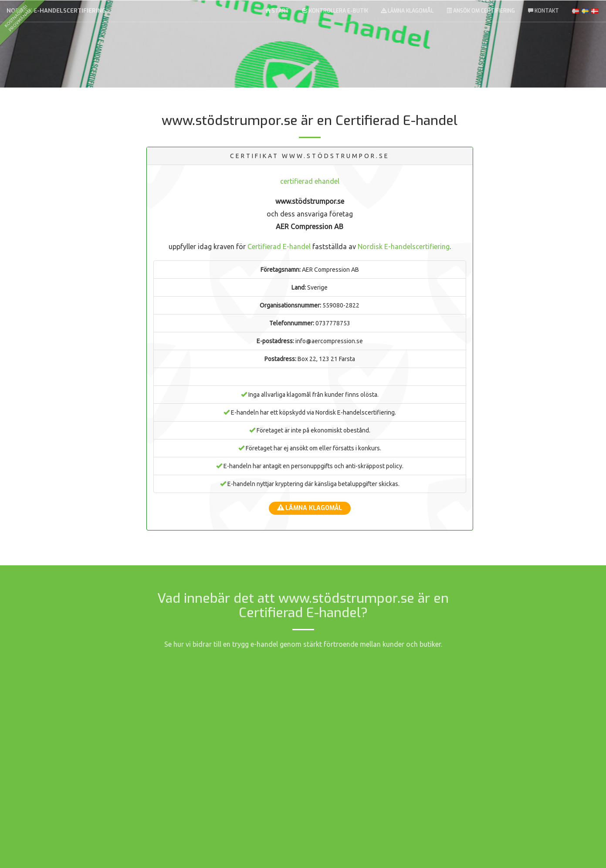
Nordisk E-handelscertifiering (56, 11)
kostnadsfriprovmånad (17, 18)
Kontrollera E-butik (335, 11)
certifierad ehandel (310, 181)
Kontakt (543, 11)
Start (277, 11)
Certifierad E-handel (279, 247)
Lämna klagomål (407, 11)
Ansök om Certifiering (481, 11)
